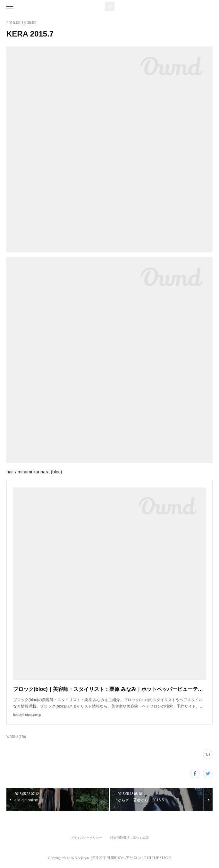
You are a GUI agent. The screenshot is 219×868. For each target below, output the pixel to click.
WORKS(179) (16, 737)
